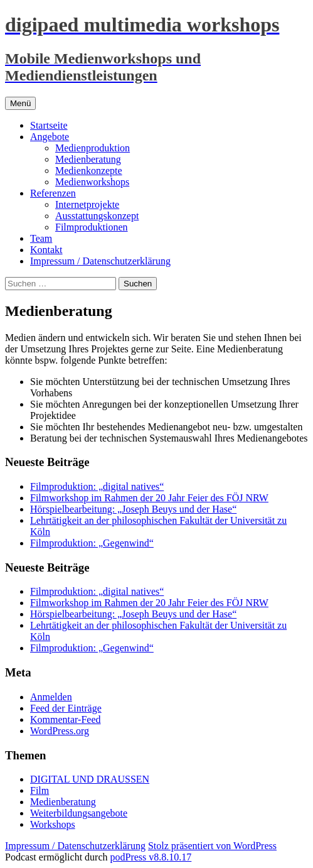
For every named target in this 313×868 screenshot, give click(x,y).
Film (40, 790)
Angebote (50, 137)
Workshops (53, 824)
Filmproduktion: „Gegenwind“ (92, 543)
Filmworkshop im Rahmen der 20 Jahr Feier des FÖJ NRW (149, 498)
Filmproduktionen (92, 227)
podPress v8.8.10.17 (151, 857)
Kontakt (46, 250)
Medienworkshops (92, 182)
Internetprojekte (87, 204)
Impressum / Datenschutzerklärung (100, 261)
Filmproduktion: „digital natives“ (97, 486)
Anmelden (51, 697)
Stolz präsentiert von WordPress (212, 846)
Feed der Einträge (66, 708)
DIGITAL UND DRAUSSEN (90, 779)
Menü (20, 103)
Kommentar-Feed (66, 719)
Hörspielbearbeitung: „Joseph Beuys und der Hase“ (133, 509)
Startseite (49, 125)
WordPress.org (60, 731)
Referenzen (53, 193)
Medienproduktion (93, 148)
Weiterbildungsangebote (79, 813)
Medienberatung (88, 159)
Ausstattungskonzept (97, 216)
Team (41, 238)
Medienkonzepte (89, 171)
